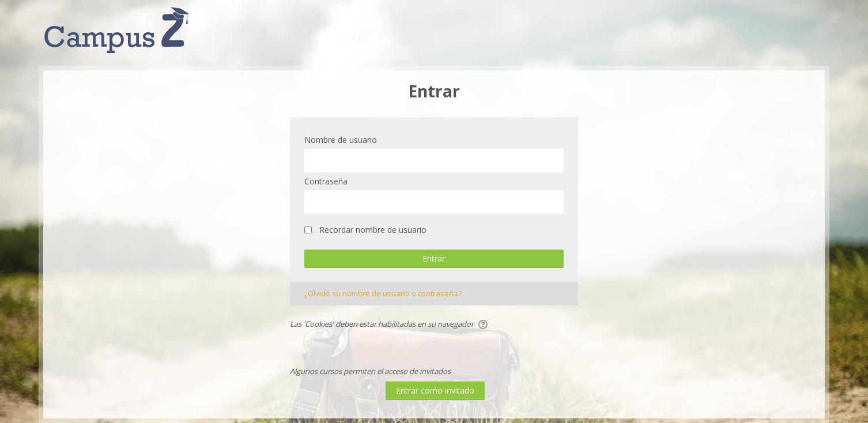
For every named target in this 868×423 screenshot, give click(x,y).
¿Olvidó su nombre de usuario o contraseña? (383, 293)
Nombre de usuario (341, 140)
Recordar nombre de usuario (373, 230)
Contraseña (326, 181)
